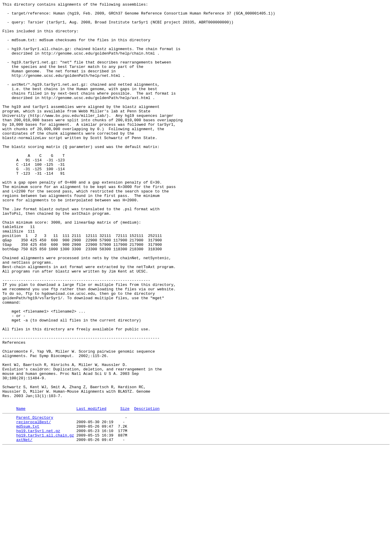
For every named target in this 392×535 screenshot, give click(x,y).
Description (147, 489)
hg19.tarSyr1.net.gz (38, 515)
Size (125, 489)
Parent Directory (35, 499)
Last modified (91, 489)
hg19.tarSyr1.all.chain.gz (45, 520)
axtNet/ (24, 526)
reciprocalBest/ (34, 504)
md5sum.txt (28, 510)
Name (21, 489)
